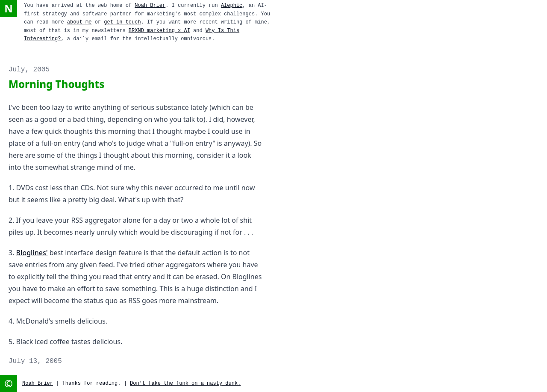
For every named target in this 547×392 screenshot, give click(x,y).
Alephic (232, 6)
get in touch (122, 22)
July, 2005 (29, 70)
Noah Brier (150, 6)
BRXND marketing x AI (159, 31)
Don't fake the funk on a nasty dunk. (185, 383)
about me (79, 22)
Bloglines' (32, 253)
